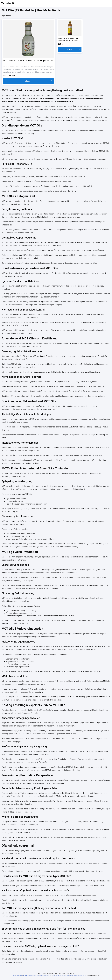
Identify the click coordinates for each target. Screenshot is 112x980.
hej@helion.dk (17, 976)
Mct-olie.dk (8, 3)
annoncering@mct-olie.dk (78, 976)
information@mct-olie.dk (31, 976)
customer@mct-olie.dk (62, 976)
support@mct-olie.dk (47, 976)
